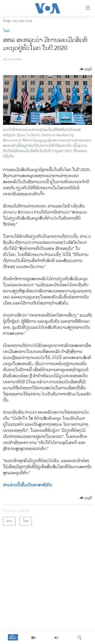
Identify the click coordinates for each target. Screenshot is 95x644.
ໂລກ (7, 31)
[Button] (86, 69)
